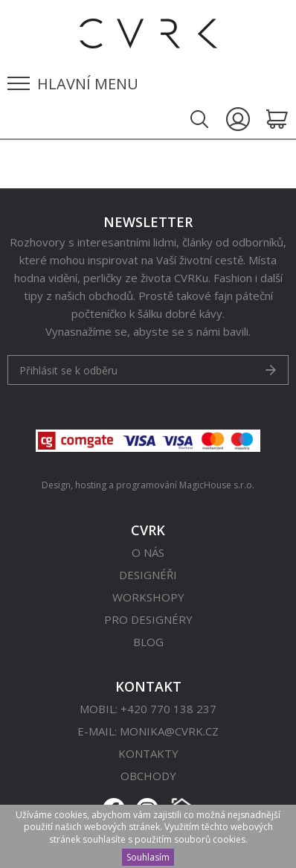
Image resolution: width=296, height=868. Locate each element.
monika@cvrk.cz (169, 731)
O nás (148, 552)
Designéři (148, 575)
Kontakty (148, 753)
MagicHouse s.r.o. (217, 485)
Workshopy (148, 597)
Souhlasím (148, 857)
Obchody (148, 776)
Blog (148, 642)
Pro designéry (148, 619)
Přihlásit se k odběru (68, 370)
